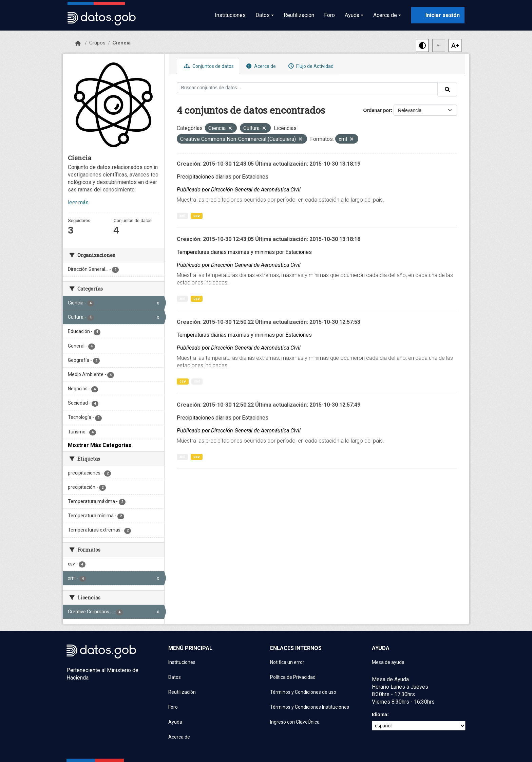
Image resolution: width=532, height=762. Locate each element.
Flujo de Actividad (310, 66)
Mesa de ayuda (388, 662)
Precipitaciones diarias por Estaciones (223, 177)
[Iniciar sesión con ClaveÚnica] (438, 15)
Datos (175, 677)
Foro (329, 15)
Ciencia (121, 43)
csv (197, 216)
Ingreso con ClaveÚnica (295, 722)
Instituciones (230, 15)
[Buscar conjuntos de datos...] (307, 88)
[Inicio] (78, 43)
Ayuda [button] (352, 15)
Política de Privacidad (293, 677)
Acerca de (260, 66)
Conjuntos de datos (208, 66)
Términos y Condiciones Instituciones (310, 707)
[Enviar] (447, 89)
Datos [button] (263, 15)
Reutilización (299, 15)
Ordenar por (377, 110)
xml (182, 216)
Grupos (97, 43)
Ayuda (175, 722)
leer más (78, 202)
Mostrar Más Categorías (100, 445)
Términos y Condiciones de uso (303, 692)
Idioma (379, 714)
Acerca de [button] (385, 15)
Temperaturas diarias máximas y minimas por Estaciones (244, 252)
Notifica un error (287, 662)
